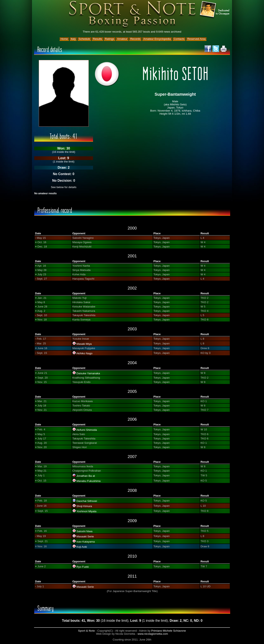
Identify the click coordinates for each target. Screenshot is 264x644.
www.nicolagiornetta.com (153, 634)
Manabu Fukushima (88, 481)
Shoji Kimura (84, 506)
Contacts (179, 39)
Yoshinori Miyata (86, 511)
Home (64, 39)
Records (135, 39)
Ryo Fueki (82, 567)
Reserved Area (196, 39)
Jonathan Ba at (86, 476)
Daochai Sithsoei (87, 501)
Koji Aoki (82, 547)
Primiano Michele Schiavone (169, 631)
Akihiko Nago (84, 353)
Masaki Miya (84, 344)
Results (97, 39)
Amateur (122, 39)
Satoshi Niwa (84, 531)
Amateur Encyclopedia (157, 39)
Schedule (84, 39)
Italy (73, 39)
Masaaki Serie (85, 536)
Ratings (109, 39)
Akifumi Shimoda (87, 430)
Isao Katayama (85, 542)
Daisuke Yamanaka (88, 373)
